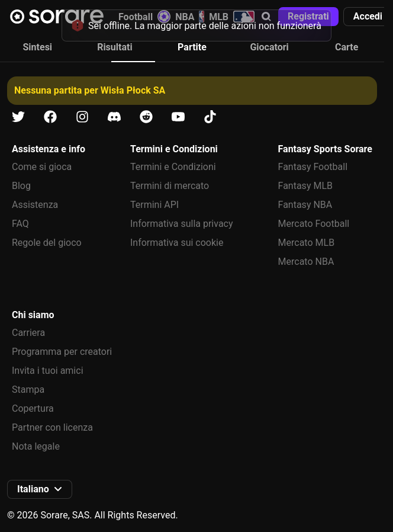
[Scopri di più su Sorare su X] (18, 117)
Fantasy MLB (305, 186)
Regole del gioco (47, 243)
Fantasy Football (313, 167)
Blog (21, 186)
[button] (368, 17)
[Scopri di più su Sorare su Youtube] (178, 117)
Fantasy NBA (305, 205)
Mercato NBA (306, 262)
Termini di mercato (170, 186)
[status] (196, 25)
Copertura (33, 408)
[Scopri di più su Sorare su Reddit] (146, 117)
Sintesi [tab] (38, 47)
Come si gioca (42, 167)
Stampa (28, 390)
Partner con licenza (52, 427)
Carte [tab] (347, 47)
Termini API (154, 205)
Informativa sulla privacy (182, 224)
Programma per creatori (62, 352)
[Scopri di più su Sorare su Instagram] (82, 117)
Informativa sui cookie (177, 243)
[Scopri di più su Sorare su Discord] (114, 117)
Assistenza (35, 205)
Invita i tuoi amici (48, 371)
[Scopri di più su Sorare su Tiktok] (210, 117)
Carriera (28, 333)
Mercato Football (314, 224)
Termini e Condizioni (173, 167)
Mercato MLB (307, 243)
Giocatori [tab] (269, 47)
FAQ (20, 224)
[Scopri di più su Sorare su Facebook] (50, 117)
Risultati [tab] (115, 47)
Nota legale (36, 446)
